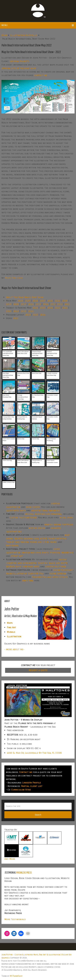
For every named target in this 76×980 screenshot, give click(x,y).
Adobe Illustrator (16, 573)
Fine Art (11, 627)
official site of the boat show (19, 68)
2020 (65, 301)
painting (43, 563)
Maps (10, 623)
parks (54, 542)
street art (17, 556)
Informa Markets (19, 61)
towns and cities (40, 542)
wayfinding (12, 545)
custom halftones (56, 566)
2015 (38, 304)
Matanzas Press (24, 872)
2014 (46, 304)
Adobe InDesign (58, 573)
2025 (28, 301)
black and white (58, 563)
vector (63, 559)
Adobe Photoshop (63, 570)
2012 (60, 304)
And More (10, 859)
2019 (9, 304)
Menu (4, 25)
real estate (41, 538)
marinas (29, 538)
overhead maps (31, 566)
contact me (41, 75)
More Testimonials (15, 919)
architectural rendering (46, 510)
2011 (67, 304)
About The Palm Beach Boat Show (25, 297)
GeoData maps (14, 566)
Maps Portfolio (14, 278)
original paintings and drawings (43, 514)
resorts (19, 538)
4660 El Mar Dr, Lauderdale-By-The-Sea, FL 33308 (34, 753)
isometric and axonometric (21, 563)
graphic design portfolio (59, 524)
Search (38, 815)
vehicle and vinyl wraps (35, 552)
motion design (37, 528)
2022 (50, 301)
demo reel (28, 580)
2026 (20, 301)
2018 (16, 304)
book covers (33, 507)
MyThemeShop (16, 976)
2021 (58, 301)
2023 (43, 301)
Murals (11, 632)
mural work (66, 517)
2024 (35, 301)
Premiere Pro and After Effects (50, 577)
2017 (23, 304)
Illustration (14, 636)
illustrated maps (16, 510)
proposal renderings (62, 552)
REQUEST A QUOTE (38, 670)
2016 (31, 304)
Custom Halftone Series (23, 517)
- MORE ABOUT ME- (14, 649)
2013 (53, 304)
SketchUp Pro (36, 573)
